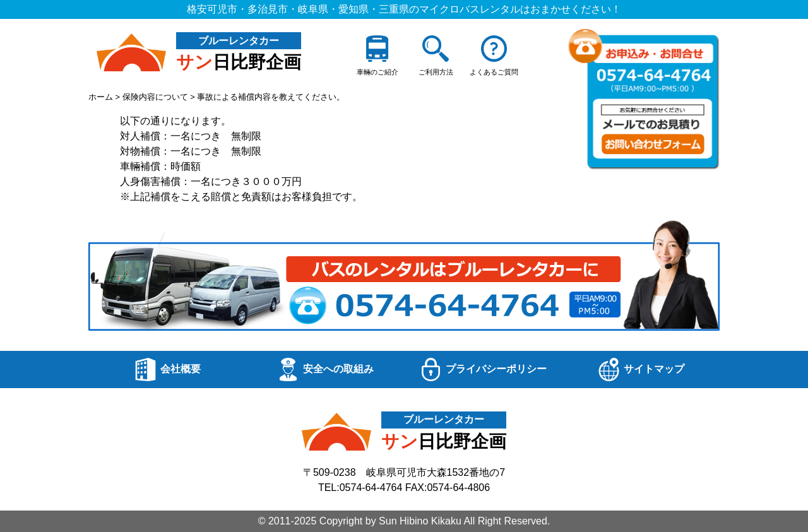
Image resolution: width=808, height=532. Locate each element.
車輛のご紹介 (377, 56)
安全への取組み (325, 369)
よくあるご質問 (494, 56)
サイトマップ (641, 369)
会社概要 (167, 369)
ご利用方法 (436, 56)
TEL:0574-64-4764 (360, 488)
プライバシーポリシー (483, 369)
